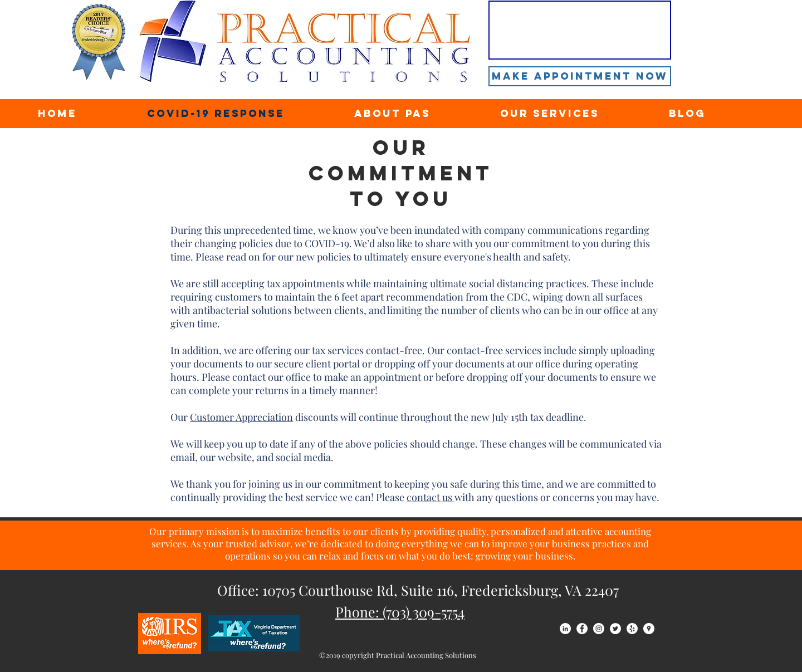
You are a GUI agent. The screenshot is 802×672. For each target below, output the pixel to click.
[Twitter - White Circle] (615, 629)
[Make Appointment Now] (580, 76)
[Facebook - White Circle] (582, 629)
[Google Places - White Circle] (649, 629)
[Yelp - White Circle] (632, 629)
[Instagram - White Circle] (599, 629)
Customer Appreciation (241, 417)
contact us (431, 497)
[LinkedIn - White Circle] (565, 629)
